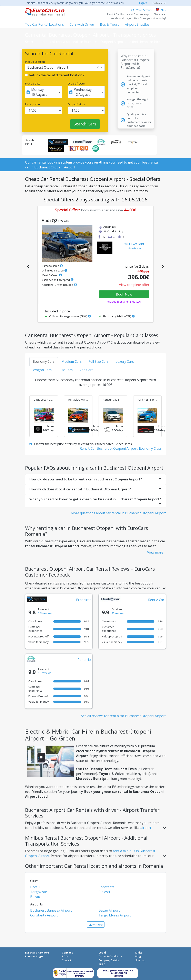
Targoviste (39, 892)
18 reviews (45, 673)
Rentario (84, 660)
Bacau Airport (109, 910)
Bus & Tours (110, 24)
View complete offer (134, 285)
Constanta (107, 887)
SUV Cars (66, 370)
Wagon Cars (42, 370)
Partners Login (34, 956)
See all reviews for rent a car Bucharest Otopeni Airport (123, 716)
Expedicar (83, 600)
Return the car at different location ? (57, 75)
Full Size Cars (99, 361)
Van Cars (86, 370)
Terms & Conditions (111, 956)
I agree (143, 3)
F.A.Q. (65, 956)
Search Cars (85, 124)
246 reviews (45, 613)
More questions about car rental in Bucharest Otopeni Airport (118, 513)
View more (155, 552)
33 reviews (118, 613)
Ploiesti (104, 892)
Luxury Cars (125, 361)
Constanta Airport (44, 915)
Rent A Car (156, 600)
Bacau (35, 887)
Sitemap (140, 960)
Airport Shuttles (137, 24)
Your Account (142, 10)
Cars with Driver (82, 24)
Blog (138, 956)
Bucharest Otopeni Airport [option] (48, 67)
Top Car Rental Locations (44, 24)
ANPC (102, 964)
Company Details (109, 960)
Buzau (35, 897)
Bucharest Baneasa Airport (51, 910)
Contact (66, 960)
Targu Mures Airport (115, 915)
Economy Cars (44, 361)
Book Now (124, 294)
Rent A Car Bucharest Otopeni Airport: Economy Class (121, 448)
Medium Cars (72, 361)
